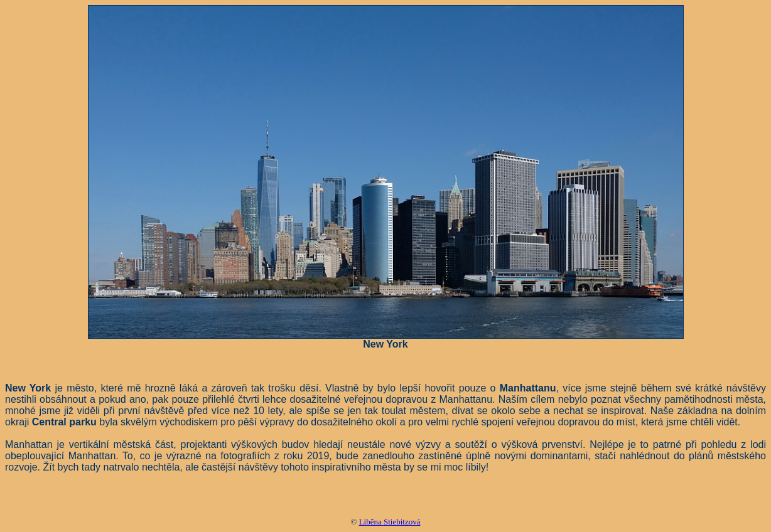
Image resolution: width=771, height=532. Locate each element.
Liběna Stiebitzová (390, 522)
